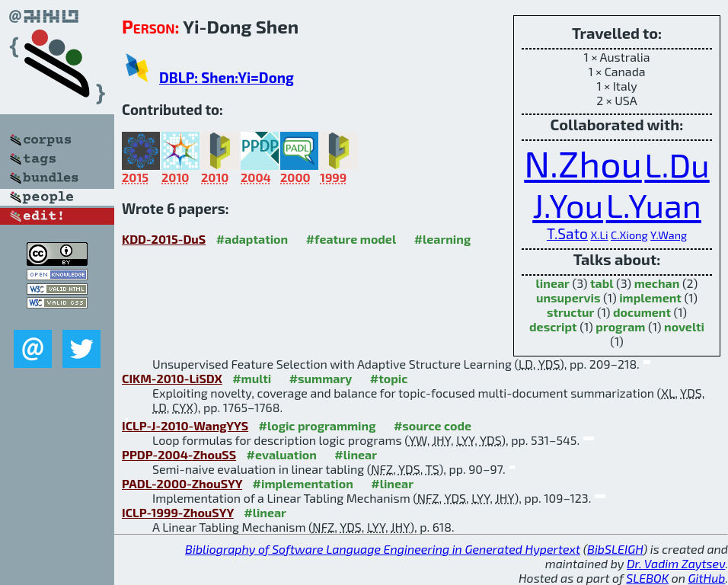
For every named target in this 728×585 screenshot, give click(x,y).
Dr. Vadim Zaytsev (676, 563)
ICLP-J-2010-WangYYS (185, 425)
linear (553, 283)
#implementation (303, 483)
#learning (443, 239)
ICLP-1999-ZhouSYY (178, 512)
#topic (389, 378)
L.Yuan (654, 205)
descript (553, 326)
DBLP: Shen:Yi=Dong (227, 77)
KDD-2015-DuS (164, 239)
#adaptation (252, 239)
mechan (657, 283)
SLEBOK (647, 578)
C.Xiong (629, 235)
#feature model (351, 239)
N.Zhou (583, 163)
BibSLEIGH (615, 549)
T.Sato (567, 233)
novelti (684, 326)
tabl (602, 283)
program (620, 326)
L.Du (677, 165)
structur (570, 312)
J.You (568, 205)
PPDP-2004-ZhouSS (179, 454)
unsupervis (568, 297)
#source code (433, 425)
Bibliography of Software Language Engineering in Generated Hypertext (383, 549)
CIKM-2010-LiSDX (172, 378)
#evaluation (282, 454)
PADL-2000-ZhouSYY (182, 483)
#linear (356, 454)
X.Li (599, 235)
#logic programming (318, 425)
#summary (321, 378)
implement (650, 297)
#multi (252, 378)
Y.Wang (669, 235)
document (642, 312)
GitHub (707, 578)
